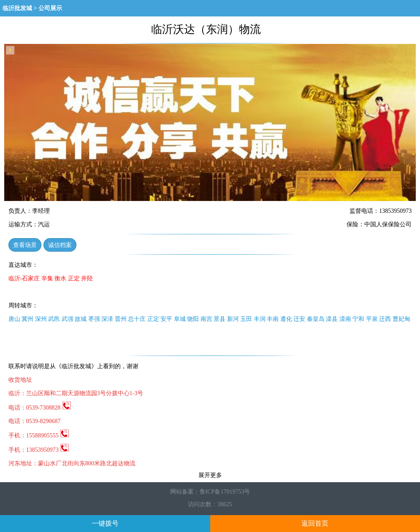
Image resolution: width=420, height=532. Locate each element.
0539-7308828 (49, 408)
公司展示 (50, 8)
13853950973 (48, 450)
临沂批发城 (17, 8)
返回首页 (315, 523)
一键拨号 (105, 523)
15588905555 (48, 436)
